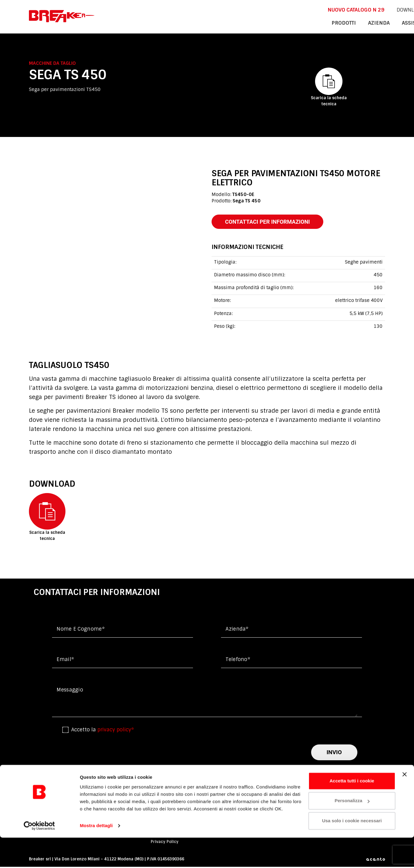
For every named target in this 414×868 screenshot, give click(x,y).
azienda (303, 23)
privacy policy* (116, 731)
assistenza (337, 23)
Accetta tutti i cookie (352, 811)
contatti (373, 23)
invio (334, 753)
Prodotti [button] (270, 23)
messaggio (70, 691)
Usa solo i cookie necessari (352, 851)
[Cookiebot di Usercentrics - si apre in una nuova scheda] (39, 856)
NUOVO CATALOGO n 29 (278, 9)
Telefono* (238, 661)
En (357, 9)
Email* (65, 661)
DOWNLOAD (329, 9)
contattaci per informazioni (272, 222)
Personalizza (352, 831)
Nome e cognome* (81, 630)
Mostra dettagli (96, 856)
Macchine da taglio (52, 63)
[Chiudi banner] (405, 805)
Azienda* (237, 630)
